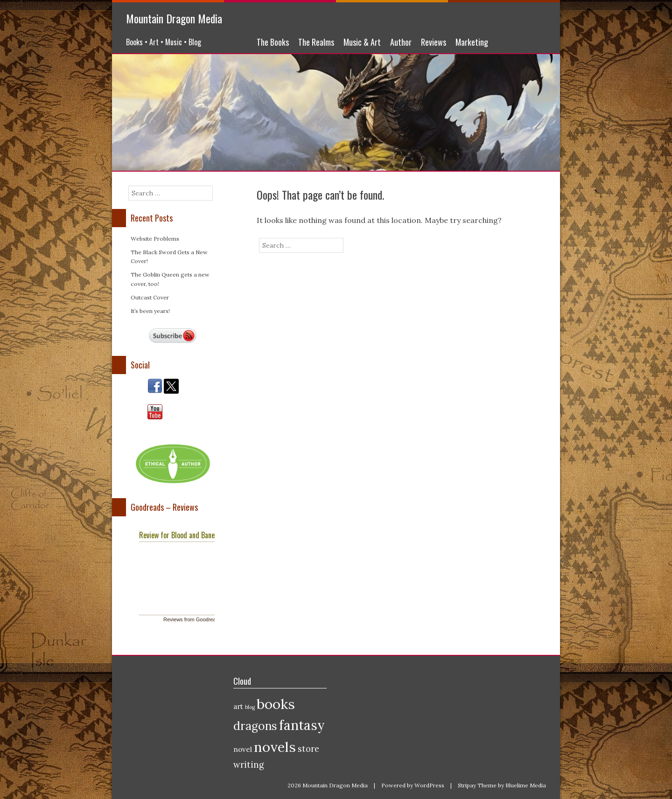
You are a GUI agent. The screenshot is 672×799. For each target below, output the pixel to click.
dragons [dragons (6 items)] (255, 726)
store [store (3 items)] (308, 749)
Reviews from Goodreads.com (198, 619)
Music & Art (362, 42)
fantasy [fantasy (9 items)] (302, 725)
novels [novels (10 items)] (275, 747)
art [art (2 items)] (238, 706)
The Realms (316, 42)
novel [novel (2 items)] (243, 749)
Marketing (472, 42)
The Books (273, 42)
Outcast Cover (150, 297)
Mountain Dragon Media (174, 18)
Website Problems (155, 239)
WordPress (429, 785)
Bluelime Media (526, 785)
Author (401, 42)
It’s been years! (150, 311)
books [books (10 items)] (276, 704)
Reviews (434, 42)
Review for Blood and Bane (177, 535)
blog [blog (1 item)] (250, 707)
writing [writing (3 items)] (249, 765)
